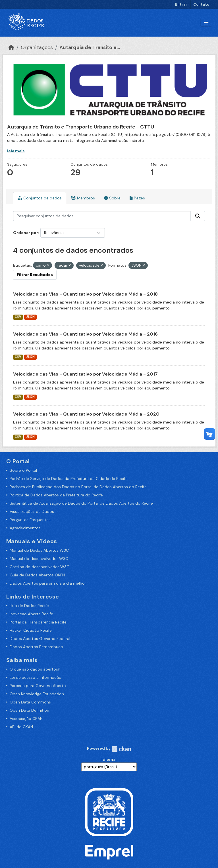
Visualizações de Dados (32, 511)
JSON (30, 317)
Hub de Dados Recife (29, 606)
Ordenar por (26, 233)
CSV (18, 317)
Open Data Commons (30, 702)
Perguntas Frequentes (30, 520)
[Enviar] (198, 216)
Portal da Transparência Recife (38, 622)
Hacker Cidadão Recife (31, 630)
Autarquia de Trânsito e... (90, 47)
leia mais (16, 151)
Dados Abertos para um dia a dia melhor (48, 583)
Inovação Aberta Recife (31, 614)
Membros (83, 198)
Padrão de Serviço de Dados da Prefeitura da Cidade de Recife (69, 479)
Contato (201, 4)
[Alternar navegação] (206, 23)
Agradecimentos (25, 528)
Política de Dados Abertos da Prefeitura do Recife (56, 495)
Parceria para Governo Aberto (38, 686)
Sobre (112, 198)
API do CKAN (21, 727)
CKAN (121, 749)
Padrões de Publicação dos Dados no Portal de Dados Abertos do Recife (78, 487)
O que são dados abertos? (35, 669)
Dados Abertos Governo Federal (40, 639)
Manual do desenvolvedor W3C (39, 559)
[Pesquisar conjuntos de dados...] (102, 216)
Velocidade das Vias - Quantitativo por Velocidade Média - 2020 (86, 414)
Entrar (181, 4)
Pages (137, 198)
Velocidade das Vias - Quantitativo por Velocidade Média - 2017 (85, 374)
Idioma (108, 759)
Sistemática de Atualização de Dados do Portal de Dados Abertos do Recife (81, 503)
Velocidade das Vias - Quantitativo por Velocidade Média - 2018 (85, 294)
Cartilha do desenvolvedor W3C (40, 567)
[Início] (11, 47)
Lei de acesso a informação (36, 677)
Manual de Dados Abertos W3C (39, 550)
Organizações (37, 47)
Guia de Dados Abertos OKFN (37, 575)
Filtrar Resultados (35, 275)
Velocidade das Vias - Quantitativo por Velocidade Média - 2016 (85, 334)
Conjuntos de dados (40, 198)
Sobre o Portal (23, 470)
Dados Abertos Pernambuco (36, 647)
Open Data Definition (29, 710)
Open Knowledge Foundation (37, 694)
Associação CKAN (26, 719)
